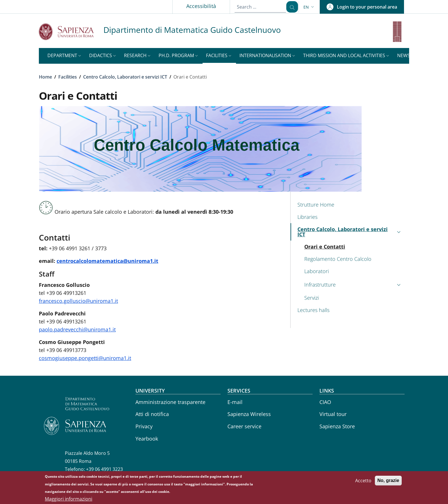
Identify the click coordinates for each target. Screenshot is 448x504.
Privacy (144, 426)
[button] (309, 7)
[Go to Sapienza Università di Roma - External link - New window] (71, 32)
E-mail (235, 402)
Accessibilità (197, 6)
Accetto (363, 482)
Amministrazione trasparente (170, 402)
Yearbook (147, 439)
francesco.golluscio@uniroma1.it (78, 301)
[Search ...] (290, 7)
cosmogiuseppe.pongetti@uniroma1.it (85, 358)
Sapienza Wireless (249, 414)
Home (45, 77)
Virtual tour (333, 414)
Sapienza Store (337, 426)
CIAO (325, 402)
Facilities (68, 77)
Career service (244, 426)
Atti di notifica (152, 414)
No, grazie (388, 482)
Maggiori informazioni (69, 500)
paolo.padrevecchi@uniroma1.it (77, 329)
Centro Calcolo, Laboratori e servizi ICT (125, 77)
